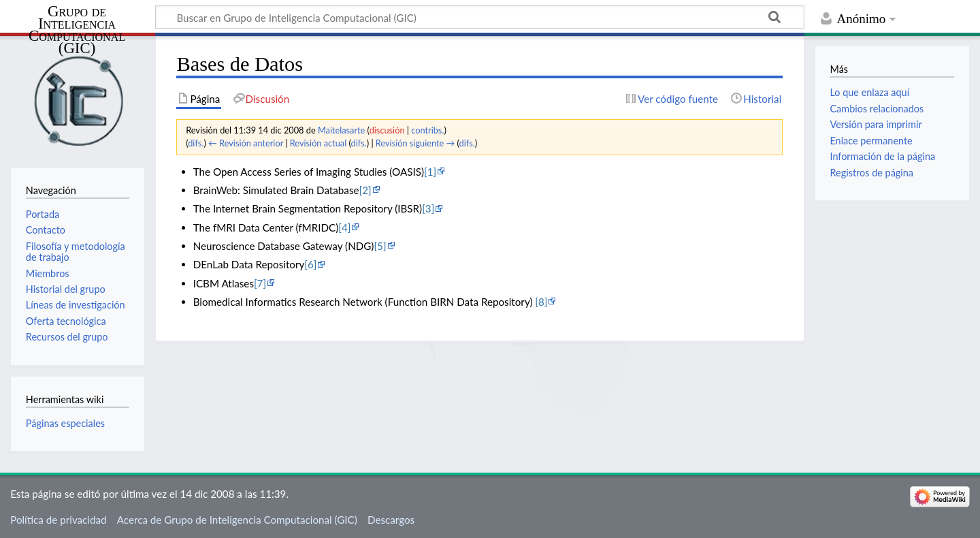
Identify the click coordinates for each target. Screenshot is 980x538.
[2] (365, 190)
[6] (310, 264)
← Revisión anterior (246, 143)
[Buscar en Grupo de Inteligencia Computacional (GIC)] (480, 17)
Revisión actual (318, 143)
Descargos (391, 520)
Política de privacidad (58, 520)
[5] (380, 246)
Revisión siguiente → (415, 143)
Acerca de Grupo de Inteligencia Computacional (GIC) (237, 520)
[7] (260, 283)
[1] (430, 172)
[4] (344, 227)
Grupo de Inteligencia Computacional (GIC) (77, 30)
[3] (428, 208)
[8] (541, 302)
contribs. (427, 130)
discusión (387, 130)
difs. (196, 143)
